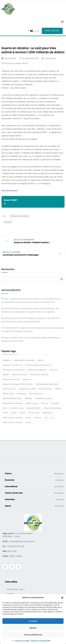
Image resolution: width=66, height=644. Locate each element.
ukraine (25, 63)
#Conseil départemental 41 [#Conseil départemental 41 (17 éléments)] (38, 365)
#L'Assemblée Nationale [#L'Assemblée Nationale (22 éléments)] (47, 384)
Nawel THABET (10, 58)
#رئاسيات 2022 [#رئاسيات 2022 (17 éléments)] (32, 403)
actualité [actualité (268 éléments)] (55, 403)
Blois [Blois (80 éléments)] (5, 408)
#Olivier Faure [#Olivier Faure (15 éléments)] (46, 389)
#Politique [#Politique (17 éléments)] (22, 394)
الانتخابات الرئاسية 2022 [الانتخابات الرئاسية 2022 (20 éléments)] (13, 422)
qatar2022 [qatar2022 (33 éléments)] (47, 413)
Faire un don (52, 31)
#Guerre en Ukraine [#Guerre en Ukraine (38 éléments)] (39, 375)
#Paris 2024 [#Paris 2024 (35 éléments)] (8, 394)
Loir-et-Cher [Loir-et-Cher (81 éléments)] (34, 413)
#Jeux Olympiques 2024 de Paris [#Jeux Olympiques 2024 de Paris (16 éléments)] (18, 384)
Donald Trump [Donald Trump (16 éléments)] (17, 408)
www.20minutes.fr (10, 191)
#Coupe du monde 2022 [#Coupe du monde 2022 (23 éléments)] (14, 370)
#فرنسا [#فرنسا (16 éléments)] (45, 403)
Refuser (33, 628)
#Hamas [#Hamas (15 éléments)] (27, 379)
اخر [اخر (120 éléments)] (53, 418)
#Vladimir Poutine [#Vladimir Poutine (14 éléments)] (44, 398)
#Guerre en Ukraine (12, 63)
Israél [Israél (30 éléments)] (5, 413)
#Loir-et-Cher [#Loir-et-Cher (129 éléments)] (9, 389)
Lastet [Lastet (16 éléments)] (14, 413)
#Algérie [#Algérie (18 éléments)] (7, 360)
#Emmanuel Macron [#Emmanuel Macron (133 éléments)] (37, 370)
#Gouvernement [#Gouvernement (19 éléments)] (20, 375)
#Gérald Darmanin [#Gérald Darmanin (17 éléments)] (11, 379)
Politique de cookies (22, 641)
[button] (62, 598)
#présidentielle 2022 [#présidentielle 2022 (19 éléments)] (12, 398)
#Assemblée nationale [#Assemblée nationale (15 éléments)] (24, 360)
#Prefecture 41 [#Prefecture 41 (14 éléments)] (36, 394)
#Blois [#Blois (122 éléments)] (41, 360)
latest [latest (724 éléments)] (22, 413)
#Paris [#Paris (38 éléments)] (58, 389)
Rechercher (8, 269)
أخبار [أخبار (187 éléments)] (46, 418)
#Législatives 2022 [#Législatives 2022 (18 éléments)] (27, 389)
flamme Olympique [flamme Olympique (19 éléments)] (53, 408)
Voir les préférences (33, 635)
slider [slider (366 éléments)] (28, 418)
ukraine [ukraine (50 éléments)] (37, 418)
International (50, 58)
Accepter (33, 621)
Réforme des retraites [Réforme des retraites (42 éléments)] (13, 418)
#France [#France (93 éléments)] (54, 370)
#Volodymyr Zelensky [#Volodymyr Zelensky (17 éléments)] (13, 403)
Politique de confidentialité (40, 641)
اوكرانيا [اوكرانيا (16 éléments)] (28, 422)
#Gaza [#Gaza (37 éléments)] (6, 375)
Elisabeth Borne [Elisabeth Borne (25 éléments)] (33, 408)
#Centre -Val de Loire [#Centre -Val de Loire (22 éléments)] (13, 365)
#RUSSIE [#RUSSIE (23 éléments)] (28, 398)
